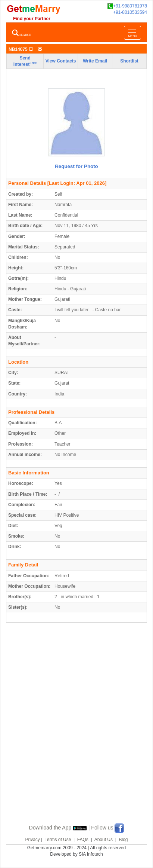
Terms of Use (58, 840)
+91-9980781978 (127, 6)
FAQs (83, 840)
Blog (123, 840)
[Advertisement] (76, 732)
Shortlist (129, 61)
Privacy (32, 840)
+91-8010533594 (130, 12)
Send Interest (25, 61)
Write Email (95, 61)
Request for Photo (76, 166)
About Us (104, 840)
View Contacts (61, 61)
